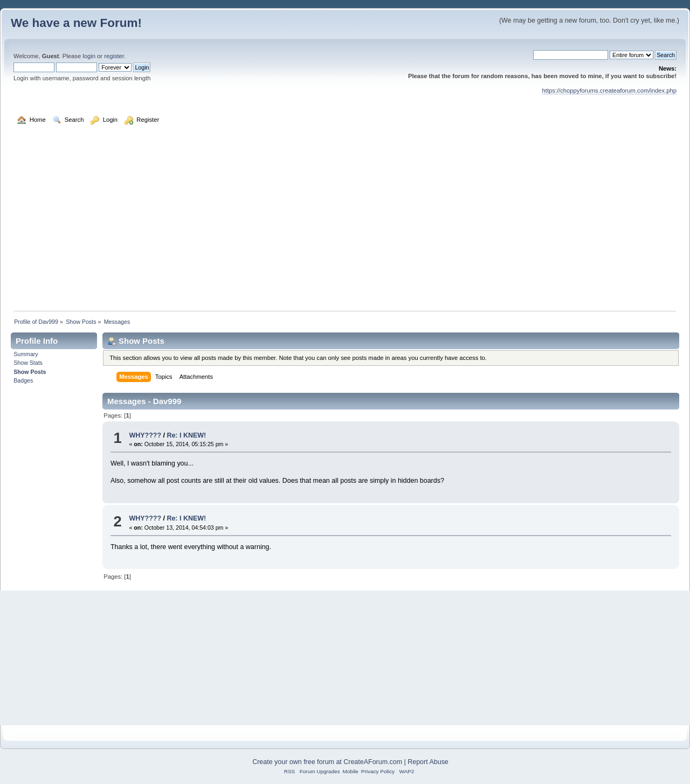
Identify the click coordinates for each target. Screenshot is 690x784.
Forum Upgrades (320, 771)
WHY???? (145, 435)
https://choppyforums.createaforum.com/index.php (609, 91)
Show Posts (30, 372)
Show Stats (28, 363)
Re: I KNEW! (186, 435)
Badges (23, 380)
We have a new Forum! (76, 23)
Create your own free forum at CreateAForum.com (327, 762)
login (89, 56)
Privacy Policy (378, 771)
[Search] (571, 55)
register (114, 56)
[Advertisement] (345, 223)
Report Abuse (428, 762)
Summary (26, 354)
